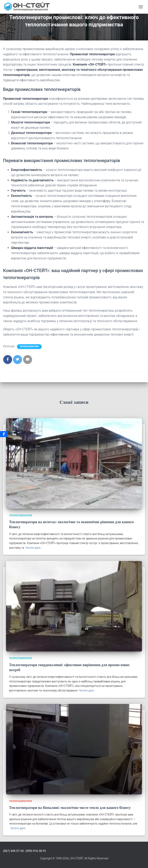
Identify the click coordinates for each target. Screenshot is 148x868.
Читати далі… (34, 548)
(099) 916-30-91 (36, 851)
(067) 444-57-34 (13, 851)
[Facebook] (4, 434)
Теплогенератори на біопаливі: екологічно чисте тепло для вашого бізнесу (70, 808)
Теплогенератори (29, 347)
